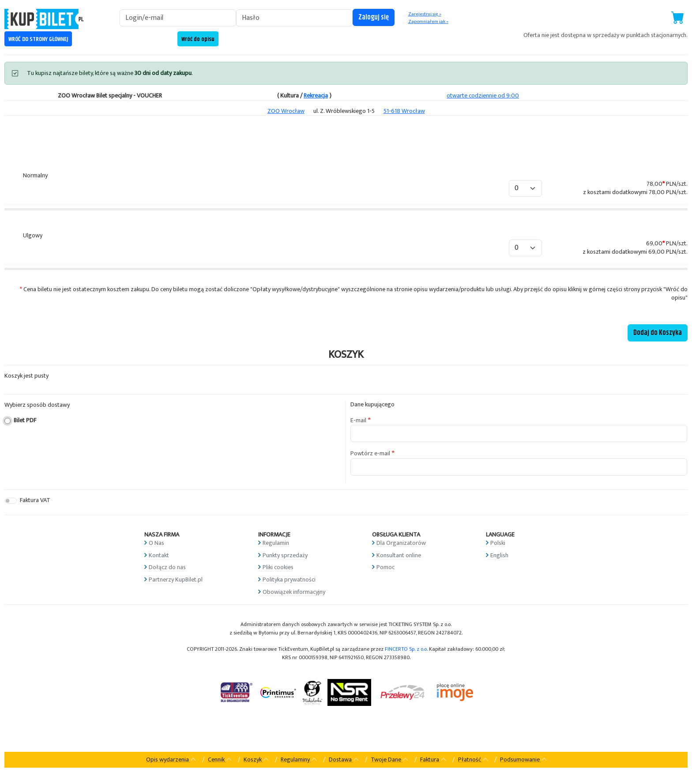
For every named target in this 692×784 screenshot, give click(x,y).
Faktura (433, 760)
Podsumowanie (524, 760)
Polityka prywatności (289, 580)
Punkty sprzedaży (285, 555)
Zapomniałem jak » (428, 22)
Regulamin (276, 543)
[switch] (11, 501)
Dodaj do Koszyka (658, 333)
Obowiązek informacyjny (294, 592)
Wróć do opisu (198, 39)
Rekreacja (316, 96)
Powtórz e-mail (370, 454)
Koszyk (256, 760)
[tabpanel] (346, 232)
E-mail (358, 420)
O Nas (156, 543)
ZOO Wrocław (286, 111)
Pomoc (385, 567)
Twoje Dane (390, 760)
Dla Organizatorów (401, 543)
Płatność (473, 760)
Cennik (220, 760)
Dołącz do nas (167, 567)
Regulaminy (299, 760)
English (499, 555)
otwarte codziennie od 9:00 (483, 96)
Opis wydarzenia (171, 760)
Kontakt (159, 555)
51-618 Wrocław (404, 111)
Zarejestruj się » (425, 14)
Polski (498, 543)
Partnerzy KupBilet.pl (176, 580)
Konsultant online (399, 555)
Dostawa (344, 760)
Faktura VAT (35, 501)
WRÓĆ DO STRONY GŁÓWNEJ (38, 39)
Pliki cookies (278, 567)
